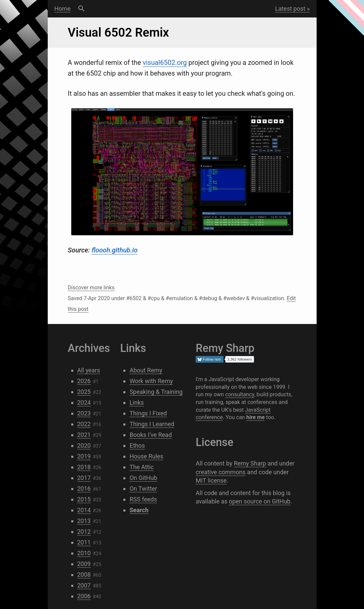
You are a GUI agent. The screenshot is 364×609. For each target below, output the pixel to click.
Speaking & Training (156, 392)
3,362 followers (240, 359)
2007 (84, 585)
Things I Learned (152, 424)
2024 (84, 402)
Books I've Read (151, 435)
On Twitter (143, 489)
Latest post (290, 9)
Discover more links (91, 288)
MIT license (211, 480)
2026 (84, 381)
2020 (84, 445)
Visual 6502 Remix (118, 33)
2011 (84, 542)
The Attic (141, 467)
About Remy (146, 370)
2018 (84, 467)
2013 (84, 521)
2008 (84, 575)
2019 (84, 456)
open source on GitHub (260, 501)
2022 (84, 424)
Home (63, 9)
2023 (84, 413)
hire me (256, 417)
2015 (84, 499)
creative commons (220, 472)
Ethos (137, 445)
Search (82, 9)
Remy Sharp (250, 463)
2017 (84, 478)
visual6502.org (165, 63)
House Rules (146, 456)
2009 (84, 564)
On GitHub (143, 478)
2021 (84, 435)
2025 (84, 392)
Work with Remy (151, 381)
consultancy (240, 394)
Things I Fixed (148, 413)
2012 (84, 532)
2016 (84, 489)
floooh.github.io (114, 250)
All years (89, 370)
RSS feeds (143, 499)
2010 (84, 553)
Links (136, 402)
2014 (84, 510)
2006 (84, 596)
